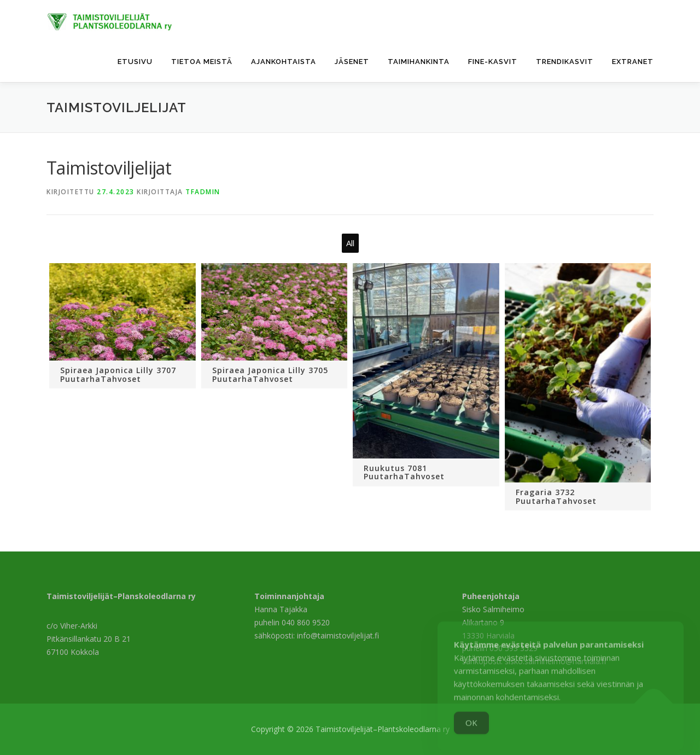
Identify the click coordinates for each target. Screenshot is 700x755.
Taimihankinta (419, 62)
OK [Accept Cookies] (471, 734)
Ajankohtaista (284, 62)
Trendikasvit (565, 62)
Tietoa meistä (202, 62)
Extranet (633, 62)
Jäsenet (352, 62)
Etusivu (135, 62)
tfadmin (203, 192)
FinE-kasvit (493, 62)
